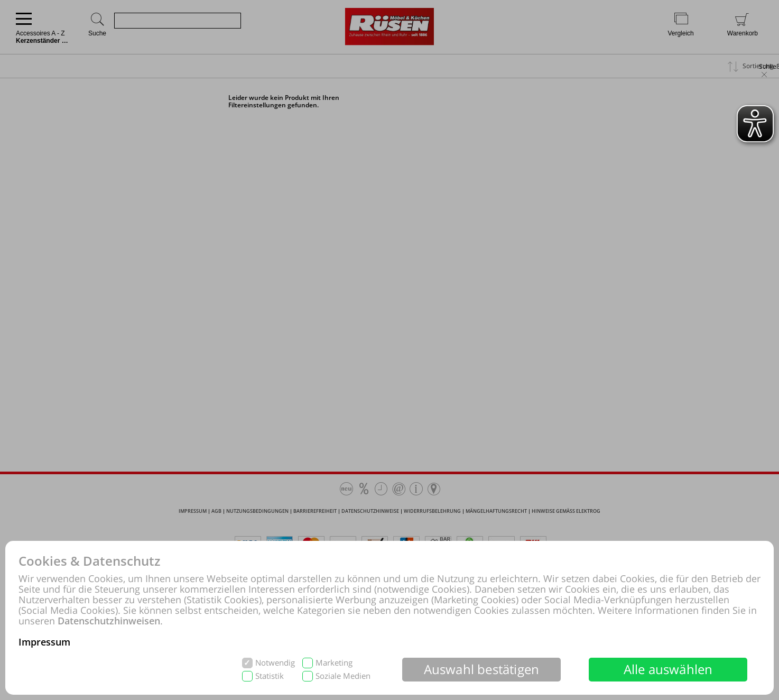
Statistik (270, 676)
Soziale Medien (343, 676)
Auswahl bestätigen (482, 669)
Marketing (334, 663)
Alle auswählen (668, 669)
